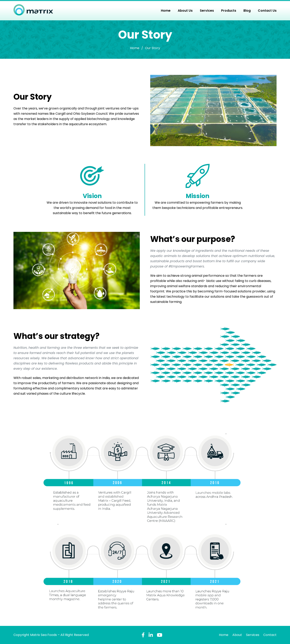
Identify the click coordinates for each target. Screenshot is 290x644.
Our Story (153, 48)
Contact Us (267, 11)
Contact (270, 635)
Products (229, 11)
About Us (185, 11)
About (237, 635)
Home (166, 11)
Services (207, 11)
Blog (247, 11)
